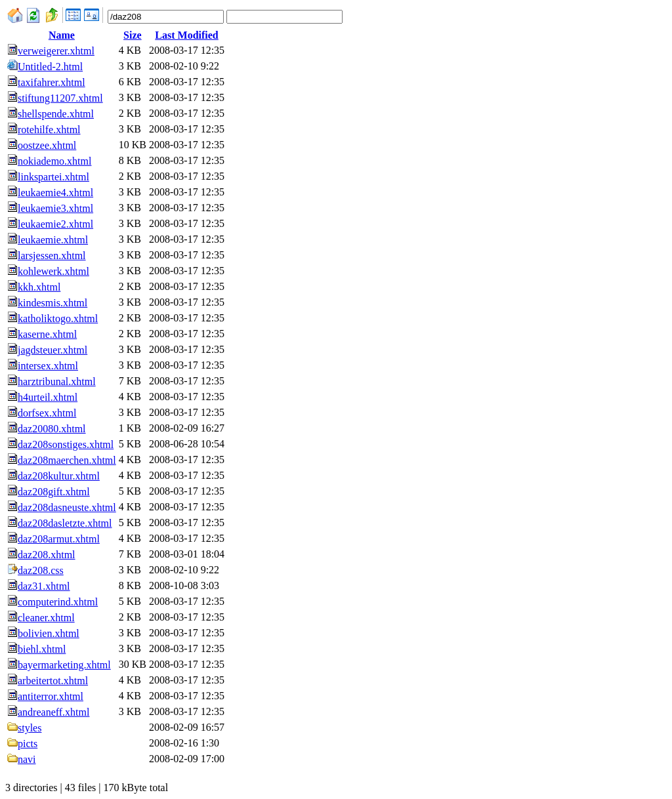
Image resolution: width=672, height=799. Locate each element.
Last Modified (186, 35)
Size (133, 35)
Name (62, 35)
